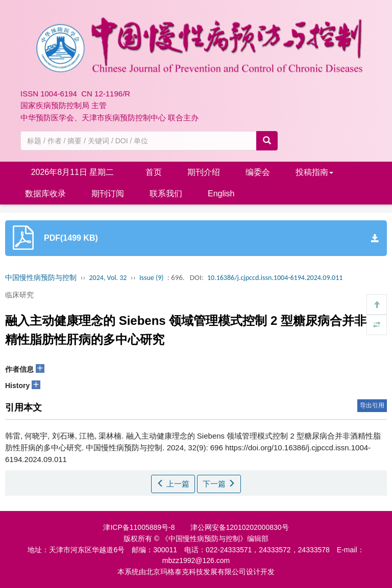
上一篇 (173, 484)
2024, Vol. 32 (108, 278)
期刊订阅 (108, 194)
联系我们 (166, 194)
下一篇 (219, 484)
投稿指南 (314, 172)
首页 (154, 172)
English (221, 194)
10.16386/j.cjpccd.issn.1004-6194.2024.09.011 (275, 278)
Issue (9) (152, 278)
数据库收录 (45, 194)
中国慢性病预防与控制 (41, 278)
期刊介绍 (204, 172)
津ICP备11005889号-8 (139, 527)
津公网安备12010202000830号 (240, 527)
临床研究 (19, 295)
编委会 (258, 172)
